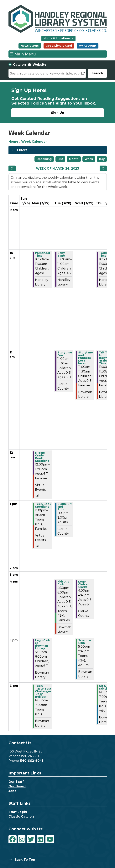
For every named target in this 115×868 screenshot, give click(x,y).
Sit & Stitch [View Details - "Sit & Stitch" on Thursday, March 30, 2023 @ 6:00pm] (104, 687)
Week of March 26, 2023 (57, 169)
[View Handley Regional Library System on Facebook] (13, 839)
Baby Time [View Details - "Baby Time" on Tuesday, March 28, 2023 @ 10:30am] (61, 254)
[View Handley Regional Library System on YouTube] (50, 839)
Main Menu (23, 54)
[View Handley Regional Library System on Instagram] (22, 839)
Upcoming (44, 159)
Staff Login (18, 812)
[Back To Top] (58, 860)
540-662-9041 (32, 761)
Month (74, 159)
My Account (88, 46)
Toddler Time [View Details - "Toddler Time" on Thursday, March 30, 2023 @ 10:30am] (105, 254)
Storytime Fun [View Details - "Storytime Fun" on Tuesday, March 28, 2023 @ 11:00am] (65, 354)
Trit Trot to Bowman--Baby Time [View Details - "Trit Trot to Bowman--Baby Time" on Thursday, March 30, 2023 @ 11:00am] (106, 358)
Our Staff (16, 782)
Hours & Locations (57, 38)
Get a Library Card (59, 46)
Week (89, 159)
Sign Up (57, 113)
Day (102, 159)
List (60, 159)
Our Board (17, 786)
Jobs (12, 791)
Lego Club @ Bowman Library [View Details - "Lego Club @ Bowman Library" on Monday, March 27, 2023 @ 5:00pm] (43, 644)
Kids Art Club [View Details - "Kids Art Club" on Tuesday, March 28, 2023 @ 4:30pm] (63, 583)
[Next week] (103, 168)
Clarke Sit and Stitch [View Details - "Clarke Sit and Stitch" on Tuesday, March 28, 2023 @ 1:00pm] (65, 507)
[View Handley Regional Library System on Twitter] (31, 839)
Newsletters (30, 46)
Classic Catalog (21, 817)
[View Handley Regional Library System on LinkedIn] (40, 839)
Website (39, 65)
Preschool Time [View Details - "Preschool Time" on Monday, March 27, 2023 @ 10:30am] (42, 254)
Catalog (20, 65)
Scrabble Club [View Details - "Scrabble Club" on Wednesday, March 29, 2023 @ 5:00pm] (85, 642)
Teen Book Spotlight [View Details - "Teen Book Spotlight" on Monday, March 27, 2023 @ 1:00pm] (43, 505)
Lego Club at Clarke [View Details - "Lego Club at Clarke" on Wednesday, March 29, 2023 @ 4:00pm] (84, 584)
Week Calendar (34, 142)
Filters (22, 150)
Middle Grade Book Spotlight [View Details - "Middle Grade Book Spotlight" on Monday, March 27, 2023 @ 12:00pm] (42, 457)
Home (13, 142)
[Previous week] (12, 168)
